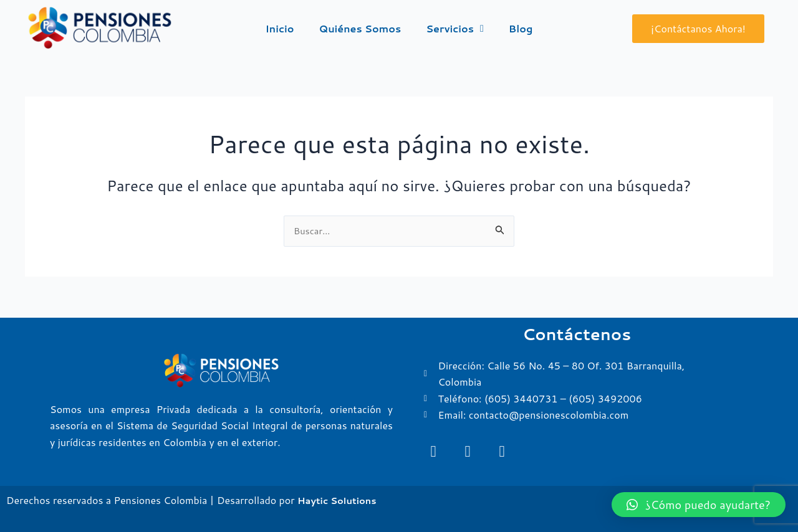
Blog (521, 28)
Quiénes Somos (360, 28)
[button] (699, 505)
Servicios (455, 29)
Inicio (280, 28)
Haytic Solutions (341, 500)
